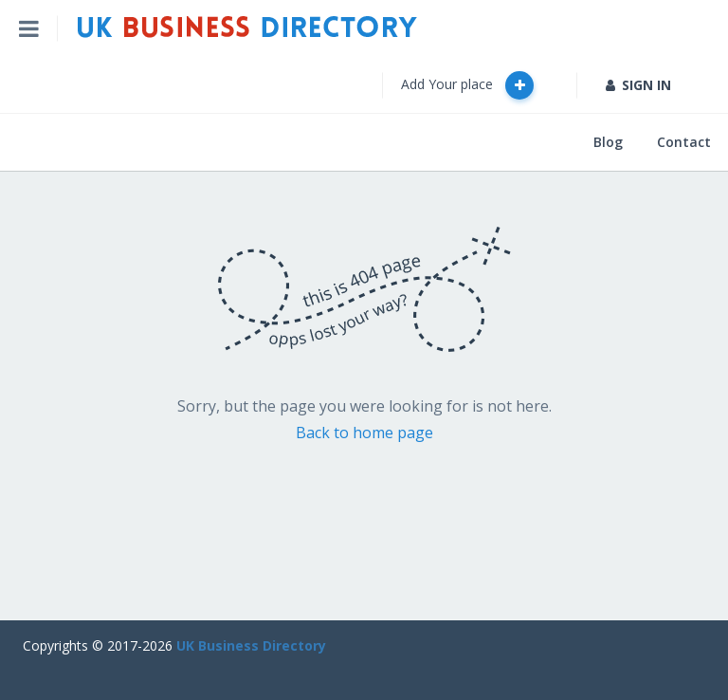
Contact (684, 142)
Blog (608, 142)
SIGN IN (638, 85)
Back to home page (364, 433)
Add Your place (467, 85)
